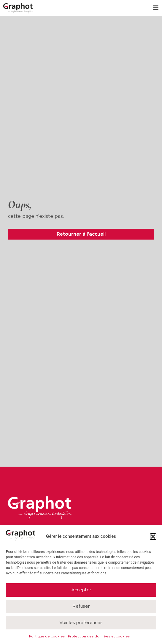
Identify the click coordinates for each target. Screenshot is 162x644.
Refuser (81, 606)
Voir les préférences (81, 623)
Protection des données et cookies (99, 636)
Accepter (81, 590)
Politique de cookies (47, 636)
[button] (153, 537)
